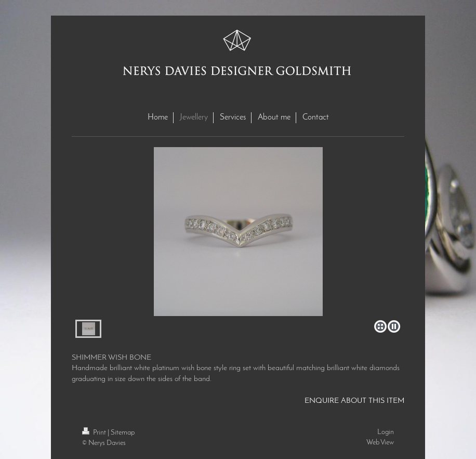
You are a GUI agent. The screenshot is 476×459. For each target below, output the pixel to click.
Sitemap (123, 433)
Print (95, 433)
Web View (380, 443)
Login (386, 432)
